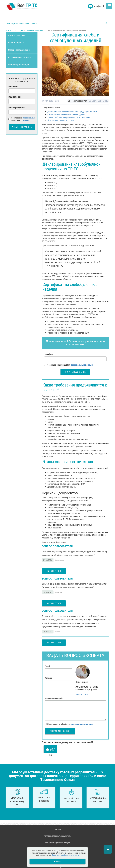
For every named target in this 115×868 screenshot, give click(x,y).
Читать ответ (54, 571)
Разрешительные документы (57, 836)
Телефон (48, 354)
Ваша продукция (17, 107)
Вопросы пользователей (19, 57)
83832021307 (82, 694)
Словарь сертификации (19, 50)
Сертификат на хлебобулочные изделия (66, 114)
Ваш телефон (15, 97)
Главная (57, 830)
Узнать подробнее (75, 372)
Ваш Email (13, 86)
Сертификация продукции (58, 843)
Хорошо (58, 861)
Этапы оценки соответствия (61, 120)
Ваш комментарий (54, 698)
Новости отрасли (16, 43)
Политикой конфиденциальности (65, 855)
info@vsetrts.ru (101, 6)
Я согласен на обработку (68, 365)
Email (47, 666)
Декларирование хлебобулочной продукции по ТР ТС (73, 112)
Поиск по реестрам (16, 35)
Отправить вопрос (60, 731)
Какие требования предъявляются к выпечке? (69, 117)
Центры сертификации (18, 64)
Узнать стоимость (22, 127)
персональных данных (82, 365)
